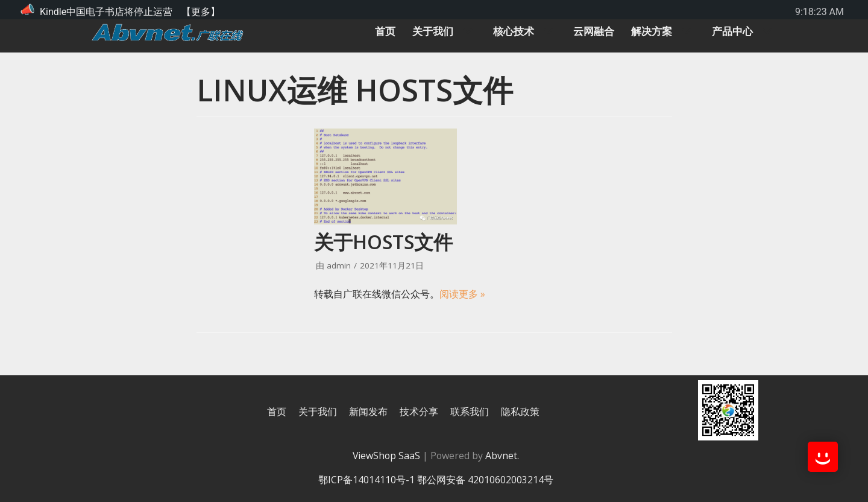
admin (339, 265)
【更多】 (201, 12)
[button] (457, 31)
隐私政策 (520, 411)
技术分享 (419, 411)
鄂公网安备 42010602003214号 (485, 480)
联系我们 (470, 411)
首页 (373, 31)
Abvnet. (503, 456)
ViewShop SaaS (386, 456)
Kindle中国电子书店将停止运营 (106, 12)
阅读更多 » (462, 293)
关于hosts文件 (383, 242)
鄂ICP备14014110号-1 (368, 480)
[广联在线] (168, 31)
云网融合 (588, 31)
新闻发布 (368, 411)
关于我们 (318, 411)
